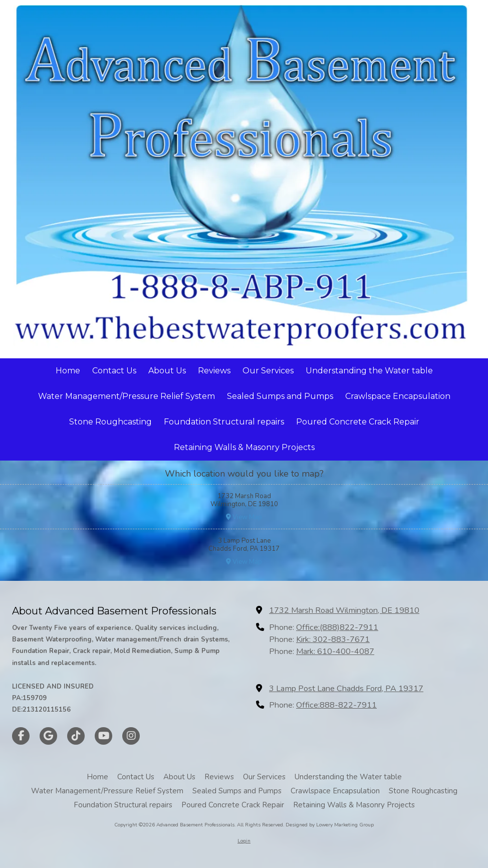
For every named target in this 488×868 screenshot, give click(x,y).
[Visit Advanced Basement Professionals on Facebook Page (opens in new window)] (21, 736)
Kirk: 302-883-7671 (333, 639)
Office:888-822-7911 (336, 705)
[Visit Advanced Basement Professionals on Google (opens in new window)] (48, 736)
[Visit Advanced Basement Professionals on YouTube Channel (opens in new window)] (103, 736)
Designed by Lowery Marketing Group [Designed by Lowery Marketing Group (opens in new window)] (330, 825)
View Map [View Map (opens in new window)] (244, 517)
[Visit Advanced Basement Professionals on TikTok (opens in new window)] (76, 736)
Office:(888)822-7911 (337, 627)
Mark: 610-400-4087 (335, 652)
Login (244, 841)
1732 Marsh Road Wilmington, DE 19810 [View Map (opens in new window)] (344, 610)
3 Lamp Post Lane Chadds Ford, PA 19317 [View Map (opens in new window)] (346, 689)
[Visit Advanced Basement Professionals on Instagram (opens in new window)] (131, 736)
